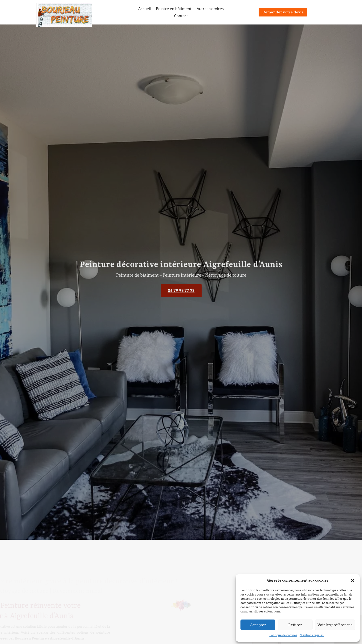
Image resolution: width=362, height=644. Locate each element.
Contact (181, 16)
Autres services (210, 9)
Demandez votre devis (283, 12)
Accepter (258, 625)
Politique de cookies (283, 635)
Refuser (295, 625)
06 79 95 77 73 (181, 291)
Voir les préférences (335, 625)
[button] (353, 581)
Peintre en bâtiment (174, 9)
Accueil (144, 9)
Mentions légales (312, 635)
